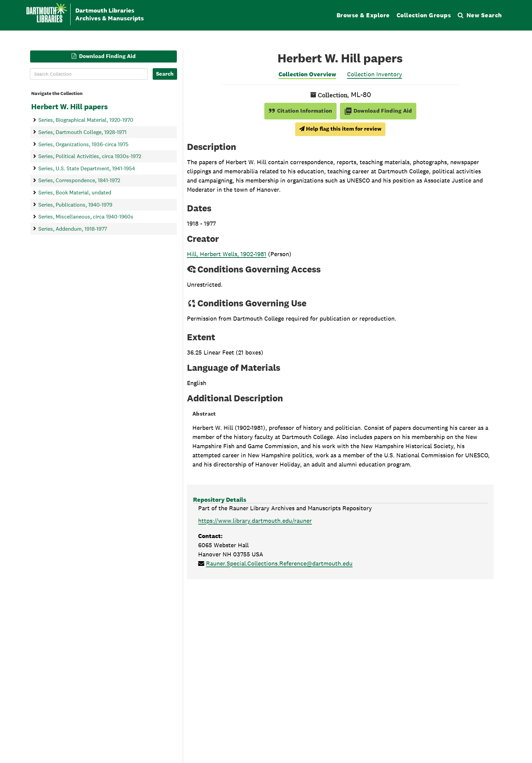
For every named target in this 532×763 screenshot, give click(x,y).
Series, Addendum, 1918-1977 (73, 228)
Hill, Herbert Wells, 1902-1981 (227, 254)
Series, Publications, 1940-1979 (75, 204)
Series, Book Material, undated (75, 193)
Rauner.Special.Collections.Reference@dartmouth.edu (279, 563)
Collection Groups (424, 15)
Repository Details (220, 500)
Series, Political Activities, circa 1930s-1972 (90, 156)
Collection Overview (307, 74)
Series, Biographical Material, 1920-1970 (86, 120)
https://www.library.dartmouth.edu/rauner (255, 521)
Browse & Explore (363, 15)
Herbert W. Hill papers (70, 107)
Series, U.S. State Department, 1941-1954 (87, 168)
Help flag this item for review (340, 129)
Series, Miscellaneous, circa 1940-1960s (86, 217)
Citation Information (300, 111)
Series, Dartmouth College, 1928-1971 (82, 132)
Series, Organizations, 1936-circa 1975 (83, 144)
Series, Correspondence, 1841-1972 (79, 180)
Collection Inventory (375, 74)
